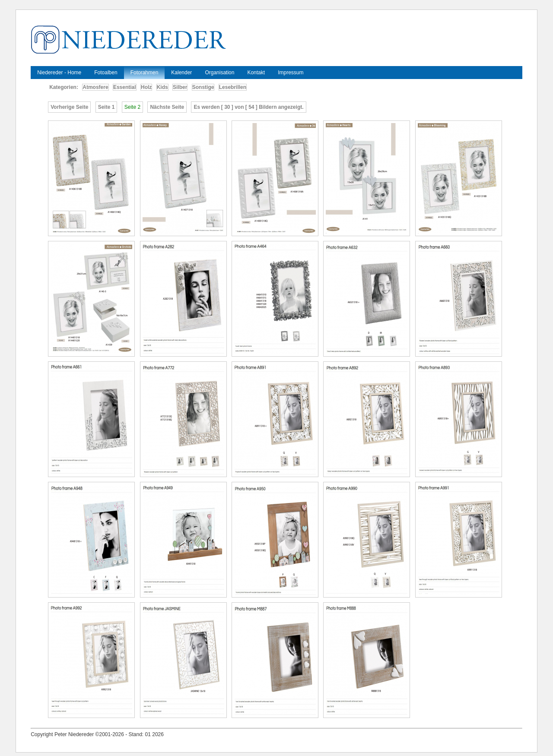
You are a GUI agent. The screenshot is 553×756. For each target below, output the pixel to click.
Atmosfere (95, 87)
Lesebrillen (233, 87)
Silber (180, 87)
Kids (162, 87)
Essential (125, 87)
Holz (146, 87)
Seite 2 (132, 107)
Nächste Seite (167, 107)
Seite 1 (106, 107)
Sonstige (203, 87)
